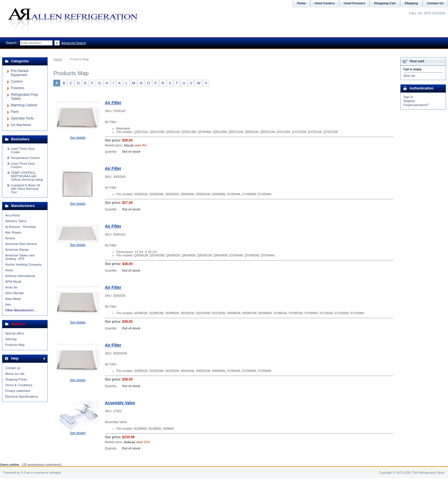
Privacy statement (18, 391)
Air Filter (113, 103)
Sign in (408, 97)
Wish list (409, 76)
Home (58, 59)
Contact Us (435, 3)
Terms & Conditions (19, 385)
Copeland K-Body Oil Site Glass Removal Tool (26, 189)
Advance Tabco (16, 221)
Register (409, 101)
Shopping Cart (385, 3)
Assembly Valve (120, 403)
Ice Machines (21, 125)
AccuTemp (12, 215)
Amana (10, 238)
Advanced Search (74, 43)
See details (78, 138)
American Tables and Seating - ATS (20, 257)
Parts (15, 112)
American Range (17, 250)
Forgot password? (416, 105)
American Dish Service (21, 244)
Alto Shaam (13, 232)
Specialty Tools (22, 118)
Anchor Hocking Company (23, 264)
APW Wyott (13, 282)
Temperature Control (25, 158)
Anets (9, 270)
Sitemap (11, 339)
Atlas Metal (13, 299)
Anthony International (20, 276)
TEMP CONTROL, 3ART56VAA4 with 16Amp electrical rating (27, 176)
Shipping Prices (16, 379)
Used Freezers (354, 3)
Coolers (17, 81)
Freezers (18, 88)
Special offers (15, 333)
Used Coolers (325, 3)
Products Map (15, 345)
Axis (8, 304)
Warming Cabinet (24, 105)
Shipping (411, 3)
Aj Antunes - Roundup (20, 227)
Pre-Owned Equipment (20, 73)
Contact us (13, 368)
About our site (15, 374)
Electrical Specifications (22, 397)
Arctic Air (11, 287)
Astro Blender (15, 293)
